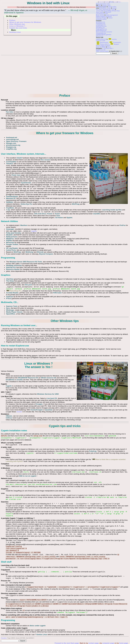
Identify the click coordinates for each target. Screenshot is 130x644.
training (112, 39)
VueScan (10, 297)
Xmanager (10, 229)
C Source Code (101, 41)
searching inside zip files (112, 210)
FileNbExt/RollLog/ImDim (104, 35)
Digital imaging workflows (104, 16)
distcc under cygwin (38, 626)
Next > (111, 48)
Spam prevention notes (103, 4)
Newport (114, 44)
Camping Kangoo (101, 18)
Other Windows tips (17, 24)
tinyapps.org (11, 147)
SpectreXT (108, 12)
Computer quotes (101, 19)
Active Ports (11, 250)
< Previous (106, 48)
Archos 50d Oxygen (102, 11)
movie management (112, 15)
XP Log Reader (12, 248)
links (11, 112)
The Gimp (10, 281)
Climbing (107, 2)
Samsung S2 (106, 9)
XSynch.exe (100, 36)
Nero (8, 308)
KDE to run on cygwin (28, 476)
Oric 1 (109, 47)
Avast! (57, 214)
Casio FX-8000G (101, 47)
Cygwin (9, 386)
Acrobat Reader (12, 293)
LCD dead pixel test (102, 14)
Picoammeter (115, 42)
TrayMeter (10, 208)
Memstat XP (11, 198)
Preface (12, 20)
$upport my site (101, 50)
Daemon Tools (12, 306)
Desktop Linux (15, 32)
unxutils (20, 380)
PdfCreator (58, 293)
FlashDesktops (12, 196)
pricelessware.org (13, 145)
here (58, 216)
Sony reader (100, 12)
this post (28, 285)
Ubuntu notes (112, 7)
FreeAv (50, 214)
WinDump (29, 252)
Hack (111, 2)
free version (45, 160)
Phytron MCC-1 (103, 44)
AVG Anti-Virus (40, 214)
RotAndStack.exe (101, 30)
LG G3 (113, 9)
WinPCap (76, 204)
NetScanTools (12, 237)
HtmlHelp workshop (14, 266)
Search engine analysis (103, 46)
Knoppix (39, 404)
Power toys (16, 175)
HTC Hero (99, 9)
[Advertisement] (65, 75)
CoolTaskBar (11, 162)
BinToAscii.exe (101, 22)
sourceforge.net (12, 139)
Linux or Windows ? (17, 26)
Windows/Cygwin (101, 7)
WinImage (10, 310)
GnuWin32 (10, 380)
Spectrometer (102, 42)
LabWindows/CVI (101, 39)
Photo (119, 2)
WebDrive (10, 239)
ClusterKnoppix (37, 410)
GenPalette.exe (101, 23)
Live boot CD (52, 398)
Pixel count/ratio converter (104, 32)
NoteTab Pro (11, 267)
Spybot (69, 218)
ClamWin (97, 214)
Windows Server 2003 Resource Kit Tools (26, 262)
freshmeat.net (12, 137)
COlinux (9, 418)
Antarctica (101, 2)
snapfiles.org (11, 149)
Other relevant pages (102, 51)
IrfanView (10, 279)
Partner (110, 18)
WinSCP (9, 235)
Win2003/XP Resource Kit (28, 378)
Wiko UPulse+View (114, 11)
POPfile (9, 241)
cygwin (34, 231)
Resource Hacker (13, 269)
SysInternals (26, 183)
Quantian (49, 410)
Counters (4, 638)
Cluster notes (107, 5)
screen (109, 8)
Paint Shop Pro (14, 291)
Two (7, 112)
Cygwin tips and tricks (18, 28)
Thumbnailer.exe (101, 33)
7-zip (8, 210)
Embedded (103, 8)
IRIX (100, 5)
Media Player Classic (14, 312)
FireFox (123, 225)
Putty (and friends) (13, 233)
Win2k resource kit (48, 378)
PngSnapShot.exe (101, 29)
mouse (114, 8)
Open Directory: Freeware (16, 141)
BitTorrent (10, 242)
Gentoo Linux (42, 635)
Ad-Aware (59, 218)
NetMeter (10, 202)
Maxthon (24, 225)
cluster (19, 412)
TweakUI (9, 164)
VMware (9, 416)
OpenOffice (11, 314)
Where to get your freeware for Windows (25, 22)
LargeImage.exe (101, 25)
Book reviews (100, 15)
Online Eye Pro (26, 204)
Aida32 (19, 158)
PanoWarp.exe (100, 28)
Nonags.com (11, 143)
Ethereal (40, 252)
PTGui (9, 298)
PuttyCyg (93, 451)
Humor (115, 2)
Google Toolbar (12, 244)
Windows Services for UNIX (48, 394)
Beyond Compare (46, 254)
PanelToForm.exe (101, 26)
